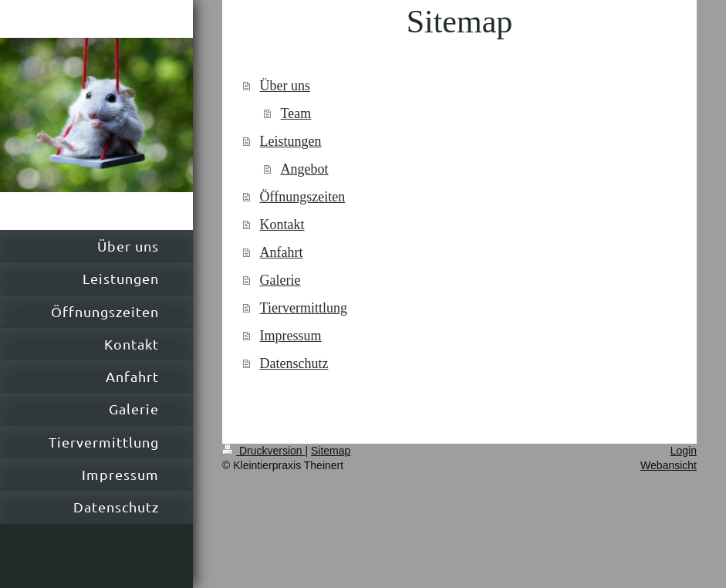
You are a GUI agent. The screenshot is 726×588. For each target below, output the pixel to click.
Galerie (280, 280)
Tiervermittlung (304, 308)
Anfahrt (282, 252)
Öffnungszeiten (303, 197)
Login (684, 451)
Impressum (291, 336)
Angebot (305, 169)
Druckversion (263, 451)
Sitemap (331, 451)
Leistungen (291, 141)
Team (296, 113)
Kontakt (282, 225)
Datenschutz (294, 363)
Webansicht (669, 465)
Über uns (285, 86)
